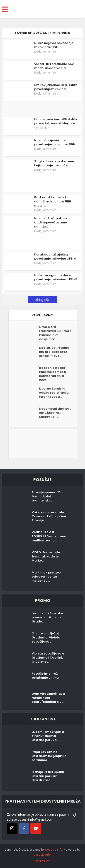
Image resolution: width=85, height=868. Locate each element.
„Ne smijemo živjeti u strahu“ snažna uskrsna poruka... (48, 736)
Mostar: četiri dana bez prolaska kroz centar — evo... (54, 352)
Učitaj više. (42, 300)
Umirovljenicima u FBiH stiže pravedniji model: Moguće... (56, 121)
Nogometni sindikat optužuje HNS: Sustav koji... (55, 413)
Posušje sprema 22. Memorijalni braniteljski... (47, 497)
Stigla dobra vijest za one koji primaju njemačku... (54, 163)
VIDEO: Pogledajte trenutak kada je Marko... (46, 557)
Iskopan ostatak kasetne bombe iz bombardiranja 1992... (53, 374)
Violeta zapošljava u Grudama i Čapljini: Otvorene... (48, 658)
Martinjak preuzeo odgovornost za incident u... (46, 577)
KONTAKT (42, 861)
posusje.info (54, 849)
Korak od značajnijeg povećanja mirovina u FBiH (55, 256)
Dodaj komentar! (45, 52)
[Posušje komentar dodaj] (43, 443)
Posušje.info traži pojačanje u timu (45, 676)
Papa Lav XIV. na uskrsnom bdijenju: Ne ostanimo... (49, 756)
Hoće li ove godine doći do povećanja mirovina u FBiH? (56, 277)
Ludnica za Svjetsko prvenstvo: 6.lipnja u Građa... (48, 617)
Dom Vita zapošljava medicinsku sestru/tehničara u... (48, 698)
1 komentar (41, 128)
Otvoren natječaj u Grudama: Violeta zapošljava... (47, 638)
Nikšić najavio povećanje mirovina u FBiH (54, 45)
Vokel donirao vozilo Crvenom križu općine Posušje (49, 516)
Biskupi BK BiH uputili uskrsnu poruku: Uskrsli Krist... (48, 776)
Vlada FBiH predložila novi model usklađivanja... (54, 66)
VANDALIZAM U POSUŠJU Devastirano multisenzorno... (49, 536)
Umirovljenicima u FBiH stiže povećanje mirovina (56, 87)
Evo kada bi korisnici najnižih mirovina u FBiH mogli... (53, 201)
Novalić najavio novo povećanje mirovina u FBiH (55, 142)
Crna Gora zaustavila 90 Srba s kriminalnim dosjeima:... (55, 333)
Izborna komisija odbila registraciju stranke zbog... (54, 393)
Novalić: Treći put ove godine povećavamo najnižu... (51, 222)
